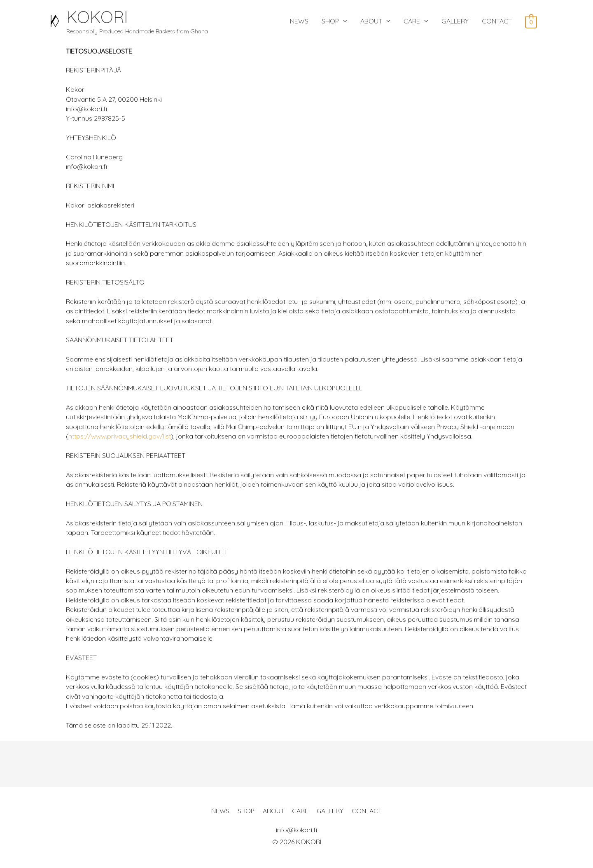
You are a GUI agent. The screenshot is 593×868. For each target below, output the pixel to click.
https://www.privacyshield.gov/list (120, 439)
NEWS (299, 22)
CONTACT (497, 22)
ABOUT (371, 22)
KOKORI (102, 18)
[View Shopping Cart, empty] (531, 23)
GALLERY (455, 22)
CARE (412, 22)
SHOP (330, 22)
